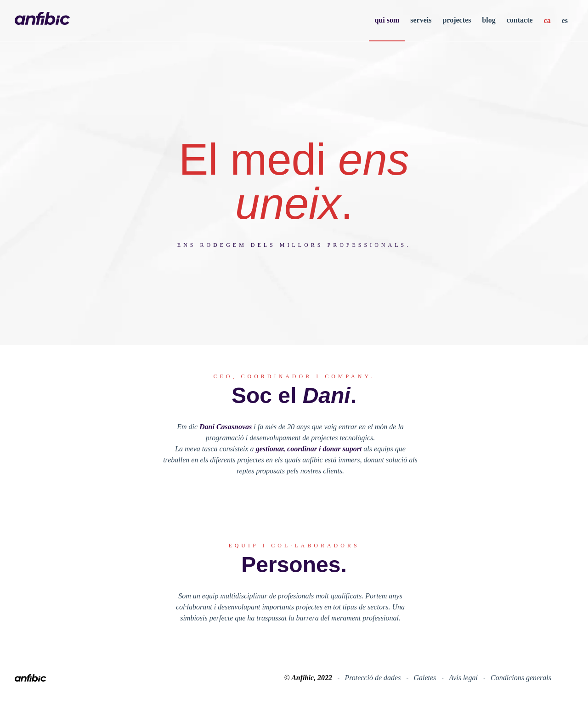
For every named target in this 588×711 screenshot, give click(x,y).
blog (489, 20)
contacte (520, 20)
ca (547, 20)
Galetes (426, 678)
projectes (457, 20)
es (565, 20)
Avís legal (464, 678)
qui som (387, 20)
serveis (421, 20)
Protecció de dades (373, 678)
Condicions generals (521, 678)
